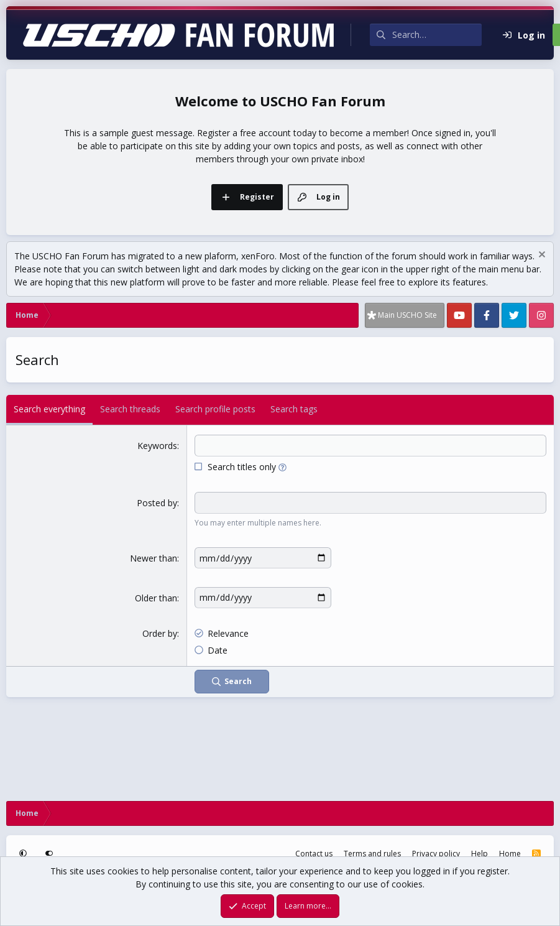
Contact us (314, 854)
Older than (156, 598)
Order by (160, 633)
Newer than (154, 558)
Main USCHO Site (407, 315)
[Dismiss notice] (540, 256)
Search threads (130, 409)
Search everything (49, 409)
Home (510, 854)
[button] (282, 467)
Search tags (294, 409)
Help (480, 854)
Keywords (157, 446)
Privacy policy (436, 854)
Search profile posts (215, 409)
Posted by (157, 503)
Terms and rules (372, 854)
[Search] (437, 35)
